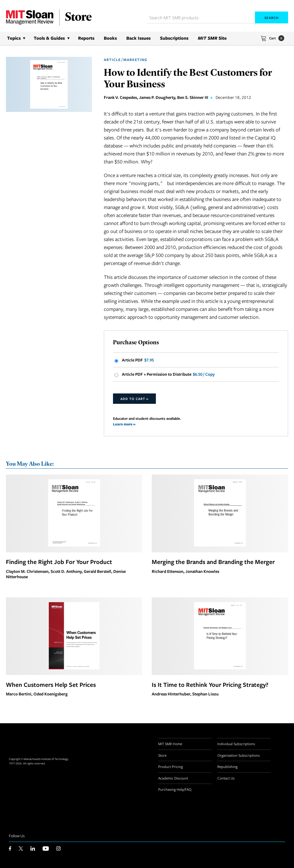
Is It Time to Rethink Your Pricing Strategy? (210, 684)
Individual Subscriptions (236, 744)
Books (110, 38)
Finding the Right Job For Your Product (59, 562)
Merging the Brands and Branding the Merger (213, 562)
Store (162, 755)
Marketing (135, 60)
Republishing (227, 766)
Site (212, 38)
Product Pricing (171, 766)
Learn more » (124, 424)
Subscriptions (174, 38)
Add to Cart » (134, 399)
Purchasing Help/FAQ (175, 789)
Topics (14, 38)
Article (112, 60)
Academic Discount (173, 778)
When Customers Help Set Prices (51, 684)
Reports (86, 38)
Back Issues (138, 38)
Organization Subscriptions (239, 755)
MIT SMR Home (170, 744)
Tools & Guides (49, 38)
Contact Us (226, 778)
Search (272, 18)
